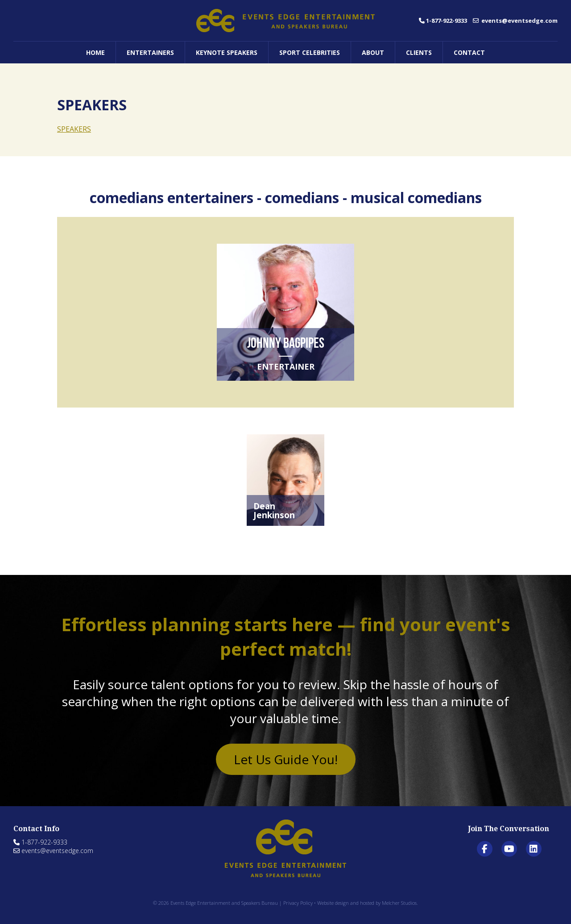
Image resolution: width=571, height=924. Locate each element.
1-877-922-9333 (443, 21)
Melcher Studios (399, 903)
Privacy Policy (298, 903)
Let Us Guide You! (286, 759)
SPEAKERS (74, 129)
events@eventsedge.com (515, 21)
